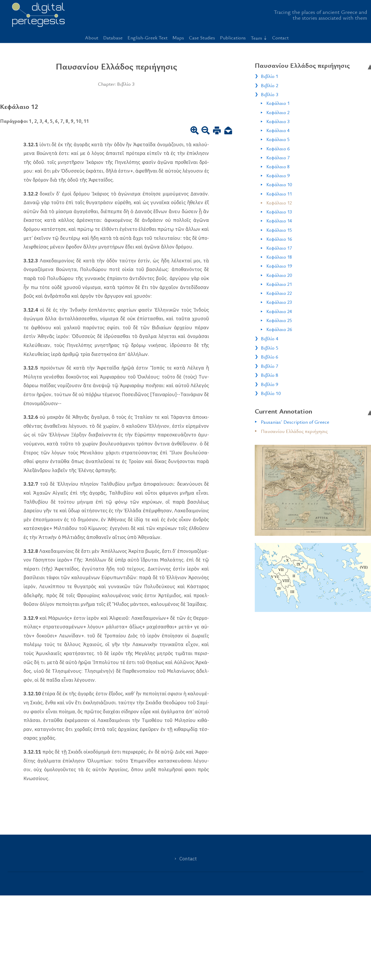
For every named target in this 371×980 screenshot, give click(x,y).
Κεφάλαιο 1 (278, 103)
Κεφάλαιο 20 (279, 275)
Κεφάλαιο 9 (278, 175)
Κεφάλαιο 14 (279, 221)
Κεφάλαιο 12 (279, 203)
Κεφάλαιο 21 (279, 284)
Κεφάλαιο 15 (279, 230)
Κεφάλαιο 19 (279, 266)
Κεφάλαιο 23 (279, 302)
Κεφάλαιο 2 (278, 112)
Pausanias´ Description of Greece (295, 422)
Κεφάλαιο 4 (278, 130)
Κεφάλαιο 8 (278, 167)
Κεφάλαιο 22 (279, 293)
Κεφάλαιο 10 (279, 184)
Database (113, 38)
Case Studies (202, 38)
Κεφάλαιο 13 (279, 212)
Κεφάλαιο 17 (279, 248)
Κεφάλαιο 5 (278, 139)
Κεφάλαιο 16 (279, 239)
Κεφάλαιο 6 (278, 149)
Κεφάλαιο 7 (278, 158)
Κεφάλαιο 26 (279, 329)
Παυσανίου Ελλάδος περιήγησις (294, 431)
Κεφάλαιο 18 (279, 257)
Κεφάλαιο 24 (279, 311)
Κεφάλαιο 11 (279, 194)
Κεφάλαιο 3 (278, 121)
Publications (233, 38)
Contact (280, 38)
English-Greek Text (148, 38)
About (92, 38)
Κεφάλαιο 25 (279, 320)
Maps (178, 38)
